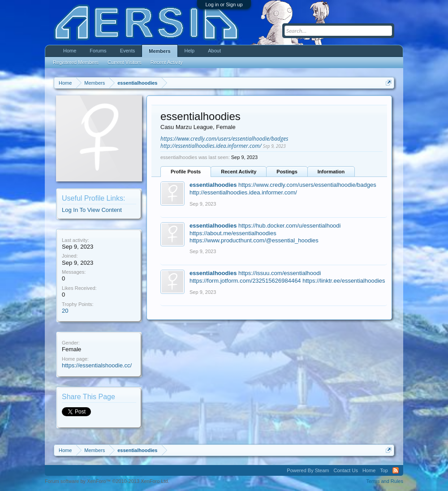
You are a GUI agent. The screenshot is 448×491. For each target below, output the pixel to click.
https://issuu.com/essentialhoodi (280, 273)
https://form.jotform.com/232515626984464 (245, 281)
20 (65, 311)
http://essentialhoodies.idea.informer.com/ (211, 146)
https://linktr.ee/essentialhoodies (344, 281)
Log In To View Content (92, 210)
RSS (396, 470)
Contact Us (345, 470)
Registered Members (76, 62)
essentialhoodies (213, 185)
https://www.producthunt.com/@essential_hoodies (254, 240)
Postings (287, 172)
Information (331, 172)
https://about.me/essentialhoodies (233, 233)
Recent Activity (239, 172)
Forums (98, 51)
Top (384, 470)
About (214, 51)
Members (159, 51)
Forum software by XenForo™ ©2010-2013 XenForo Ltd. (107, 481)
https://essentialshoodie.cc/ (97, 365)
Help (190, 51)
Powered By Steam (308, 470)
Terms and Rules (385, 481)
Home (70, 51)
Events (128, 51)
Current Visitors (125, 62)
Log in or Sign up (224, 4)
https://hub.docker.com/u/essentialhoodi (289, 226)
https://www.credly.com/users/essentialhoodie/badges (224, 139)
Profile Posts (186, 172)
